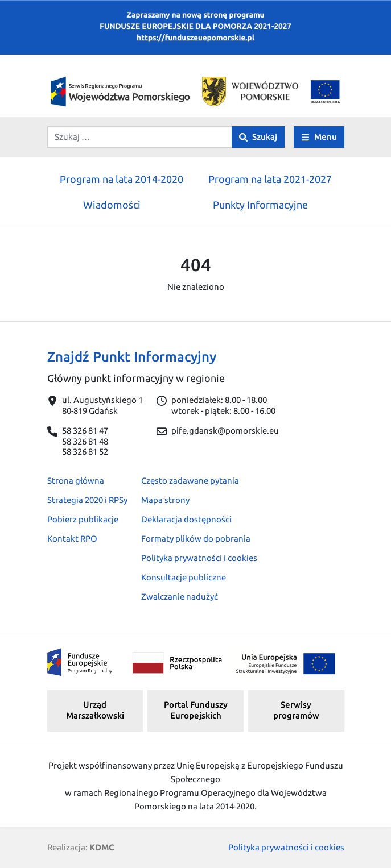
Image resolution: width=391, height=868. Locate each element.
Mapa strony (165, 500)
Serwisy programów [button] (296, 710)
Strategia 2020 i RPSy (87, 500)
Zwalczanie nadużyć (180, 597)
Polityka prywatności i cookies (199, 558)
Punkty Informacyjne (260, 205)
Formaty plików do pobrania (196, 539)
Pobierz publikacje (83, 519)
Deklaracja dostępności (186, 519)
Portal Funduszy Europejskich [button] (196, 710)
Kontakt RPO (72, 539)
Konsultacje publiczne (184, 577)
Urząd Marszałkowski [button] (95, 710)
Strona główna (76, 481)
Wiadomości (112, 205)
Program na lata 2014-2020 (122, 179)
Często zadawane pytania (190, 481)
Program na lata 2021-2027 (270, 179)
